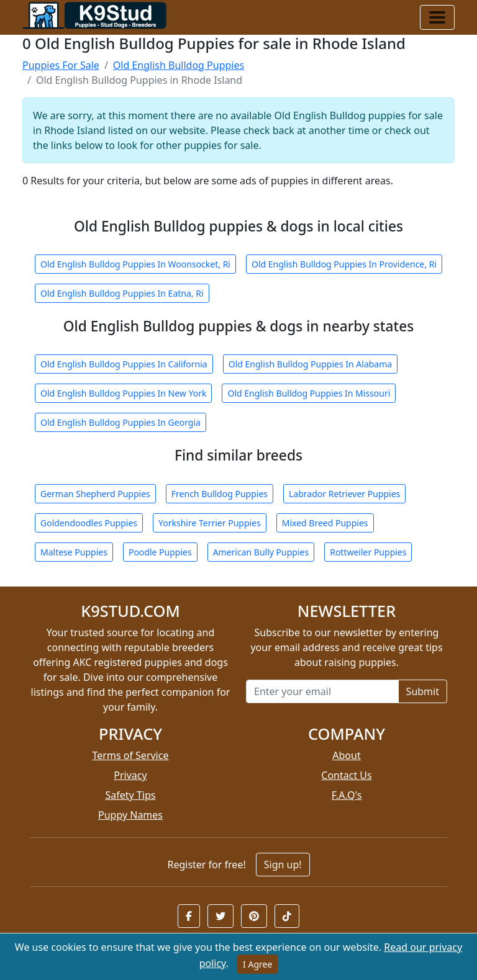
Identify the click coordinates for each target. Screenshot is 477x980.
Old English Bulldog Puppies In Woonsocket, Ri (135, 264)
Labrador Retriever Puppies (344, 494)
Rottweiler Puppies (368, 552)
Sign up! (283, 865)
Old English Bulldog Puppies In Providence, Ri (344, 264)
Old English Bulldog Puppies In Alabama (310, 364)
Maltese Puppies (74, 552)
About (346, 755)
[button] (189, 916)
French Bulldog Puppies (220, 494)
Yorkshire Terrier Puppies (210, 523)
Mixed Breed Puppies (325, 523)
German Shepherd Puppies (95, 494)
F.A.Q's (347, 795)
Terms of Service (131, 755)
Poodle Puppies (160, 552)
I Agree (257, 964)
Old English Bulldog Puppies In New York (123, 393)
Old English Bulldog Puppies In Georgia (120, 422)
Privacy (130, 775)
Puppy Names (130, 815)
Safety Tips (131, 795)
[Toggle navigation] (437, 17)
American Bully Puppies (261, 552)
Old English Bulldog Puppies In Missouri (309, 393)
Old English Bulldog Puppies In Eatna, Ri (122, 293)
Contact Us (346, 775)
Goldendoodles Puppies (89, 523)
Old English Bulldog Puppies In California (124, 364)
